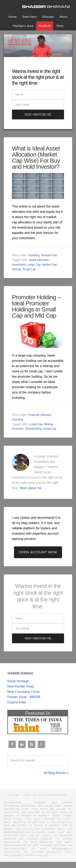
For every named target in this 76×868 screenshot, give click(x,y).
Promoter (18, 429)
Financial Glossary (40, 415)
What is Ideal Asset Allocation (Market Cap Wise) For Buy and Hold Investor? (36, 157)
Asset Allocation (39, 260)
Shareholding (33, 429)
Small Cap (29, 269)
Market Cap (49, 265)
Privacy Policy (37, 855)
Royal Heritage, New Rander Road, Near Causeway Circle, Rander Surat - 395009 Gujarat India (24, 692)
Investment (19, 265)
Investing (34, 255)
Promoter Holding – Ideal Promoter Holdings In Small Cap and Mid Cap (36, 306)
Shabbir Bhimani (47, 6)
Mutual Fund (49, 255)
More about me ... (33, 488)
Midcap (17, 269)
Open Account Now (38, 552)
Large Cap (34, 265)
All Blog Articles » (56, 773)
